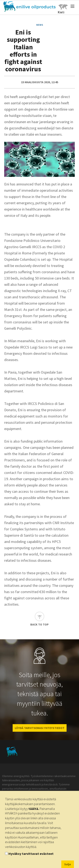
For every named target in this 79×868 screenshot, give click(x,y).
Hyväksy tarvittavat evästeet (31, 854)
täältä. (34, 809)
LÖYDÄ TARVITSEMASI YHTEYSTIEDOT (40, 728)
